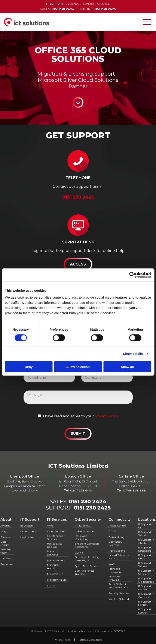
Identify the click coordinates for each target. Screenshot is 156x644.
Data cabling (117, 537)
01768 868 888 (134, 490)
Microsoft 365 (55, 574)
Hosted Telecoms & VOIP (119, 557)
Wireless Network (119, 599)
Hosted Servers (56, 560)
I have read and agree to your (68, 416)
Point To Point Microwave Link (118, 586)
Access (78, 264)
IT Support (30, 520)
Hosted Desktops (53, 553)
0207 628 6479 (81, 490)
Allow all (127, 367)
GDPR (79, 553)
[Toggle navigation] (147, 22)
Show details (133, 354)
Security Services (119, 593)
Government (28, 531)
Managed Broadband (115, 570)
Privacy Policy (107, 416)
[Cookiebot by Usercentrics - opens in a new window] (132, 275)
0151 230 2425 (92, 508)
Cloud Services (56, 531)
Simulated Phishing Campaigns (87, 559)
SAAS (51, 585)
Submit (78, 434)
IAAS (111, 564)
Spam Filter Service (86, 566)
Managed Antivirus (53, 566)
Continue (78, 102)
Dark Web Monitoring (82, 537)
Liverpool (73, 4)
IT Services (57, 520)
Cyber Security (88, 520)
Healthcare (27, 537)
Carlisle (103, 4)
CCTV (112, 531)
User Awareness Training (84, 572)
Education (27, 526)
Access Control (117, 526)
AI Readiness (82, 526)
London (89, 4)
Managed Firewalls (114, 578)
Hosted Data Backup (55, 545)
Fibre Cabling (117, 551)
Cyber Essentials (85, 531)
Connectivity (120, 520)
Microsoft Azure (57, 580)
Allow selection (78, 367)
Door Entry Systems (115, 543)
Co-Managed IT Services (56, 537)
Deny (29, 367)
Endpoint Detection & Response (87, 545)
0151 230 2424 (88, 501)
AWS (50, 526)
